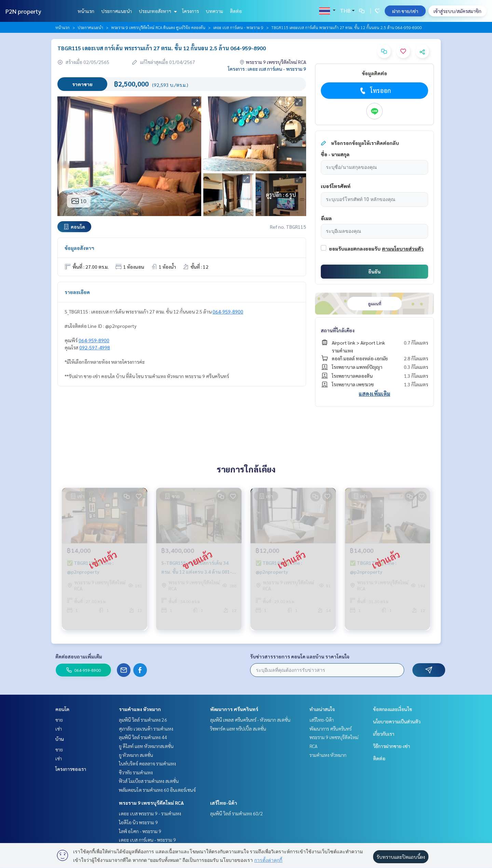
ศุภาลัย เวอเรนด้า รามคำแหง (146, 729)
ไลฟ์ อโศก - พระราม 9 (140, 831)
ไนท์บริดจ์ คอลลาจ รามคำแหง (147, 763)
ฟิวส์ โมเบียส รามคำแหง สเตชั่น (149, 781)
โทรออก (375, 91)
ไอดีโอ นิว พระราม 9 (138, 822)
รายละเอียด (77, 292)
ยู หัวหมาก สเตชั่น (136, 755)
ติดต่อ (236, 11)
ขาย (59, 720)
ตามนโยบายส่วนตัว (403, 249)
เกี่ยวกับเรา (384, 734)
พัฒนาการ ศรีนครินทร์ (234, 709)
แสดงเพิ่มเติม (374, 394)
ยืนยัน (374, 271)
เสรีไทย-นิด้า (224, 803)
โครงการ (190, 11)
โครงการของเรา (71, 769)
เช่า (59, 729)
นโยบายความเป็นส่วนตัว (397, 721)
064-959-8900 (228, 311)
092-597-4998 (95, 347)
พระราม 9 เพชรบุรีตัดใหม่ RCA (151, 803)
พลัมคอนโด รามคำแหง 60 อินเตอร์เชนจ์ (157, 790)
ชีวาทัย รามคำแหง (136, 772)
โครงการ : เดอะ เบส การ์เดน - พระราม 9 (267, 69)
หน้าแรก (86, 11)
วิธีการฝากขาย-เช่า (392, 746)
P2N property (23, 11)
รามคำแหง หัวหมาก (140, 709)
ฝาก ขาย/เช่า (405, 11)
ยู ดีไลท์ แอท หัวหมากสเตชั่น (146, 746)
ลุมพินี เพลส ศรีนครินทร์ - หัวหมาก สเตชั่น (250, 720)
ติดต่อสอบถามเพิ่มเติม (79, 656)
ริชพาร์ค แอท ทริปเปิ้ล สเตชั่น (238, 729)
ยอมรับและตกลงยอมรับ (355, 249)
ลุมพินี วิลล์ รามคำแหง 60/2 (237, 813)
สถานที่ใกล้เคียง (338, 330)
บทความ (214, 11)
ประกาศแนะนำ (117, 11)
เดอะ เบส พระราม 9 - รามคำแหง (150, 813)
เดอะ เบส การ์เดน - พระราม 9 (238, 27)
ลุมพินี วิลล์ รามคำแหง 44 (143, 737)
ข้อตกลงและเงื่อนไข (393, 709)
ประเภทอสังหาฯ (157, 11)
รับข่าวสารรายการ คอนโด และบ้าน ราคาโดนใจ (300, 656)
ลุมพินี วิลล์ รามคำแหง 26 (143, 720)
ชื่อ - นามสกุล (335, 154)
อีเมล (326, 218)
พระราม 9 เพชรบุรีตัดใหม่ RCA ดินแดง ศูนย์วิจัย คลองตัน (158, 27)
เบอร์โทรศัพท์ (336, 186)
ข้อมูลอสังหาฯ (79, 248)
